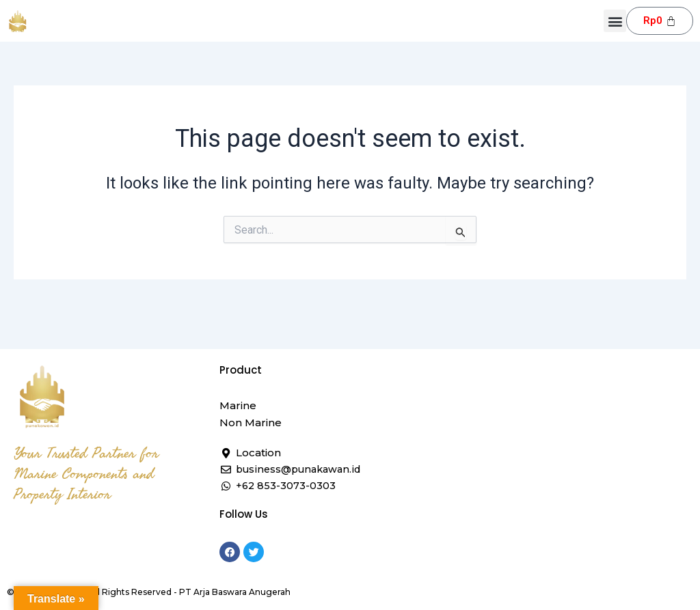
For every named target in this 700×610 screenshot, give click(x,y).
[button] (615, 21)
